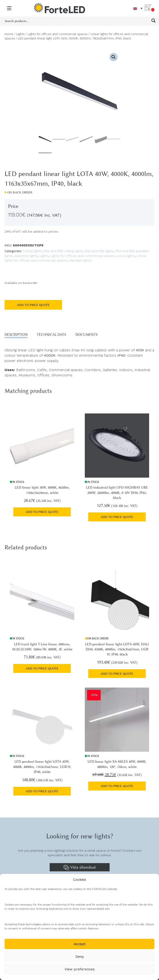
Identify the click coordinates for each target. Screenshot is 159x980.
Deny (80, 957)
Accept (80, 944)
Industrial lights (26, 256)
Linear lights (126, 256)
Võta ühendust (80, 868)
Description (16, 335)
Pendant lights (81, 260)
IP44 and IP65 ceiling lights (63, 251)
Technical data (51, 335)
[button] (114, 57)
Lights (20, 34)
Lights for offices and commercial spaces (58, 34)
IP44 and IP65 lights (99, 251)
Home (9, 34)
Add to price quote (33, 305)
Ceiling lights (32, 251)
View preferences (80, 969)
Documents (87, 335)
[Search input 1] (77, 21)
